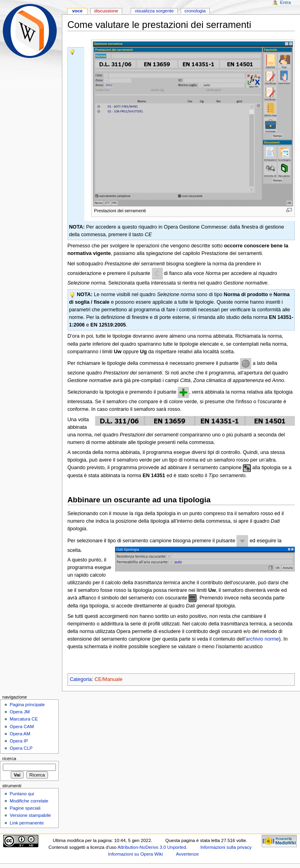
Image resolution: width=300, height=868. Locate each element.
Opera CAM (22, 727)
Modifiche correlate (29, 801)
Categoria (81, 679)
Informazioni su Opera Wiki (136, 854)
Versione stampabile (30, 815)
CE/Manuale (109, 679)
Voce (77, 11)
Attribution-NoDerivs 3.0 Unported (152, 847)
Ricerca (9, 759)
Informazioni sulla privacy (226, 847)
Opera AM (20, 734)
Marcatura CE (24, 719)
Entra (285, 2)
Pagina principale (27, 705)
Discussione (106, 11)
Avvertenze (188, 854)
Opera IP (19, 741)
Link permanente (27, 823)
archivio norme (262, 639)
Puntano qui (22, 794)
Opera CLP (21, 748)
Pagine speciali (25, 808)
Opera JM (20, 712)
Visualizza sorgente (154, 11)
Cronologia (195, 11)
